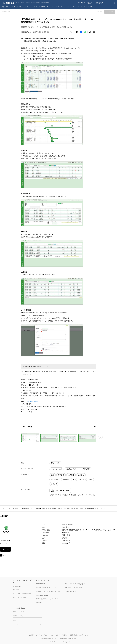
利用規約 (65, 635)
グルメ (83, 6)
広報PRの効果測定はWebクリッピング (47, 599)
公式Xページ (16, 620)
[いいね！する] (71, 32)
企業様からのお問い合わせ (49, 638)
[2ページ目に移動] (95, 427)
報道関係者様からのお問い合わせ (79, 635)
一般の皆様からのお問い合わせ (67, 638)
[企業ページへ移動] (6, 530)
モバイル (20, 6)
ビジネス (76, 6)
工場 (53, 475)
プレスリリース (13, 508)
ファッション (54, 6)
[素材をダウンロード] (90, 32)
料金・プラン (16, 590)
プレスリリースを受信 (85, 3)
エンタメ (34, 6)
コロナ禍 (54, 484)
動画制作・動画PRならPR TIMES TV (46, 588)
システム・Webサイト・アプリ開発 (78, 469)
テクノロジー (11, 6)
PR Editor (39, 603)
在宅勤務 (61, 475)
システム (81, 475)
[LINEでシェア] (85, 32)
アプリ (27, 6)
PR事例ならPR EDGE (71, 591)
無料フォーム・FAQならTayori (74, 588)
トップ (3, 508)
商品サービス (56, 463)
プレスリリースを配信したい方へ (22, 597)
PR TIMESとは (17, 586)
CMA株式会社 (25, 508)
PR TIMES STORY (41, 584)
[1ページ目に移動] (95, 427)
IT (73, 479)
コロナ (90, 479)
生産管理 (71, 475)
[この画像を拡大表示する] (30, 438)
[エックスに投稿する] (77, 32)
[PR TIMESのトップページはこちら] (26, 3)
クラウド (81, 479)
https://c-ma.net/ (33, 401)
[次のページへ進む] (101, 437)
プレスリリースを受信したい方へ (22, 594)
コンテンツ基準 (55, 635)
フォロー (6, 549)
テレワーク (55, 479)
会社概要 (31, 635)
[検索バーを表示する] (114, 3)
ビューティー (44, 6)
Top (3, 6)
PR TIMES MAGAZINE (42, 595)
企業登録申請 (99, 3)
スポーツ (90, 6)
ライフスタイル (66, 6)
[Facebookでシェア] (81, 32)
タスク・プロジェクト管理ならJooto (75, 584)
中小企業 (66, 479)
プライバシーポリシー (42, 635)
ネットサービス (56, 469)
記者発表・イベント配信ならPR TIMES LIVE (49, 591)
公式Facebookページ (19, 612)
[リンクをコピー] (94, 32)
